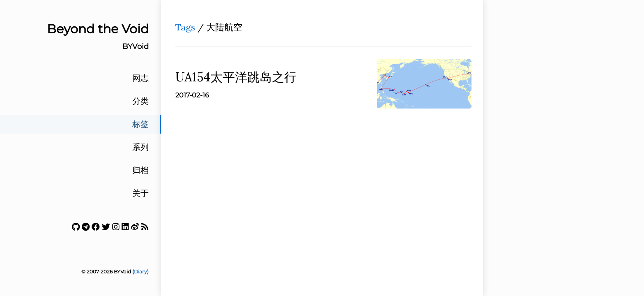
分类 (140, 101)
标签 (140, 124)
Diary (140, 272)
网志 (140, 78)
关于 (140, 193)
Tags (185, 27)
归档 (140, 170)
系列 (140, 147)
